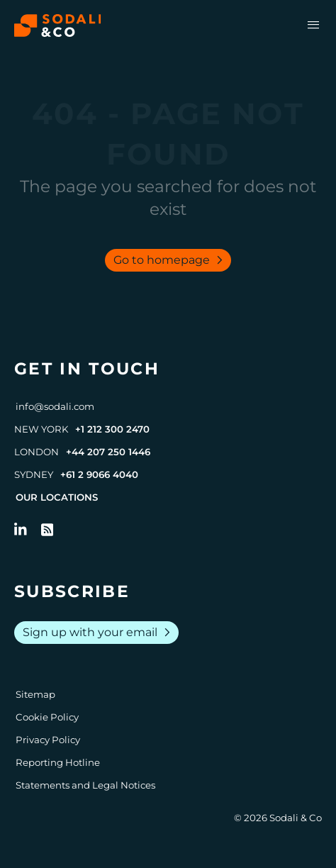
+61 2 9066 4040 (99, 474)
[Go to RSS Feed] (47, 530)
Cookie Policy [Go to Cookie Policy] (47, 717)
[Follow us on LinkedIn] (21, 530)
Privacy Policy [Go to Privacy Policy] (48, 740)
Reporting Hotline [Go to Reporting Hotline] (58, 762)
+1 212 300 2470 (112, 429)
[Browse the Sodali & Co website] (58, 26)
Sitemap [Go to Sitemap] (35, 694)
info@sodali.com (55, 406)
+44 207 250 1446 (108, 452)
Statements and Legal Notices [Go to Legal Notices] (85, 785)
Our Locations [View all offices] (57, 497)
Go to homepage (171, 260)
